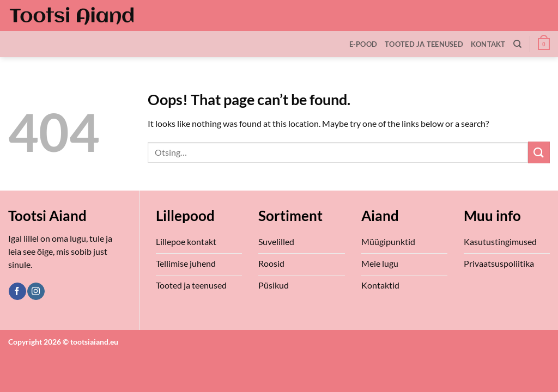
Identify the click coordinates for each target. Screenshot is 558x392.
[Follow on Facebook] (17, 291)
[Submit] (539, 152)
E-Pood (363, 44)
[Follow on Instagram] (36, 291)
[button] (544, 44)
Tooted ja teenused (424, 44)
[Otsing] (517, 44)
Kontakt (488, 44)
